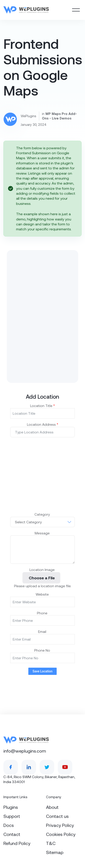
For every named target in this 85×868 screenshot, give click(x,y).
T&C (51, 843)
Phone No (43, 650)
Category (43, 514)
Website (43, 594)
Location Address (43, 424)
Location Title (42, 406)
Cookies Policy (61, 834)
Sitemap (55, 852)
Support (12, 816)
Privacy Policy (60, 825)
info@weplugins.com (25, 751)
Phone (43, 613)
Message (43, 533)
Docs (9, 825)
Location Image (42, 570)
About (52, 807)
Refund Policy (17, 843)
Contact (12, 834)
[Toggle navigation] (76, 10)
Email (43, 631)
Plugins (11, 807)
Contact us (57, 816)
